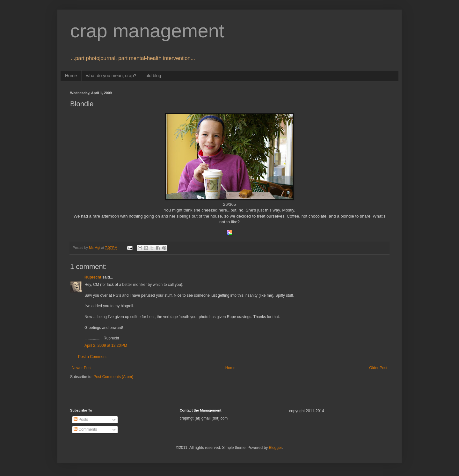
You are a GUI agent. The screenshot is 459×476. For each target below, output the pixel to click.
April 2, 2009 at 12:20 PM (106, 346)
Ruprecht (93, 277)
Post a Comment (92, 357)
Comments (85, 429)
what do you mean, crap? (111, 76)
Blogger (275, 448)
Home (71, 76)
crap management (147, 31)
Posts (81, 420)
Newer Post (82, 368)
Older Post (378, 368)
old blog (153, 76)
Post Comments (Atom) (113, 377)
